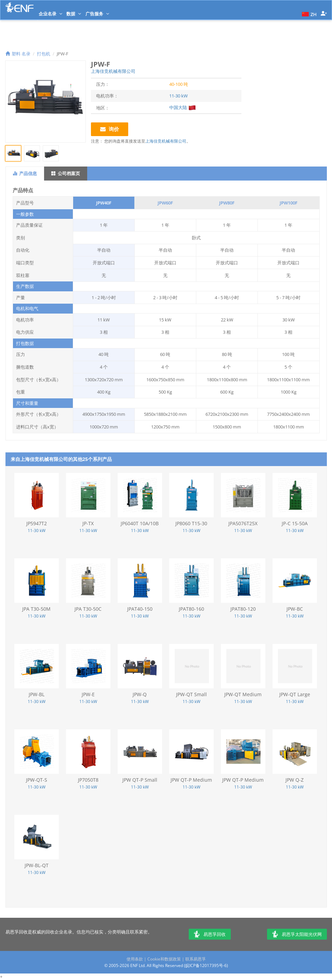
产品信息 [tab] (25, 173)
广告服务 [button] (97, 14)
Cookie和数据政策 (164, 959)
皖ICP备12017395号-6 (206, 965)
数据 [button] (74, 14)
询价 (110, 129)
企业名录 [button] (50, 14)
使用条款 (135, 959)
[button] (308, 14)
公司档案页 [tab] (66, 173)
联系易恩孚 (196, 959)
